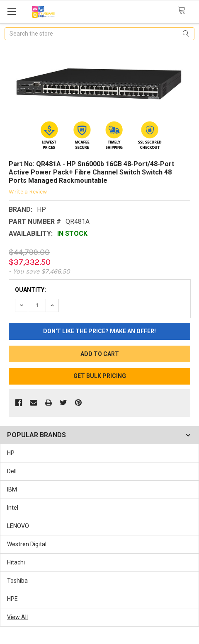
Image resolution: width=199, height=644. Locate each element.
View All (17, 617)
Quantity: (30, 290)
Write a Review (28, 192)
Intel (13, 508)
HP (11, 453)
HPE (12, 599)
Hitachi (16, 562)
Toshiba (17, 581)
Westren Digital (27, 544)
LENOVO (18, 526)
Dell (12, 471)
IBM (12, 489)
